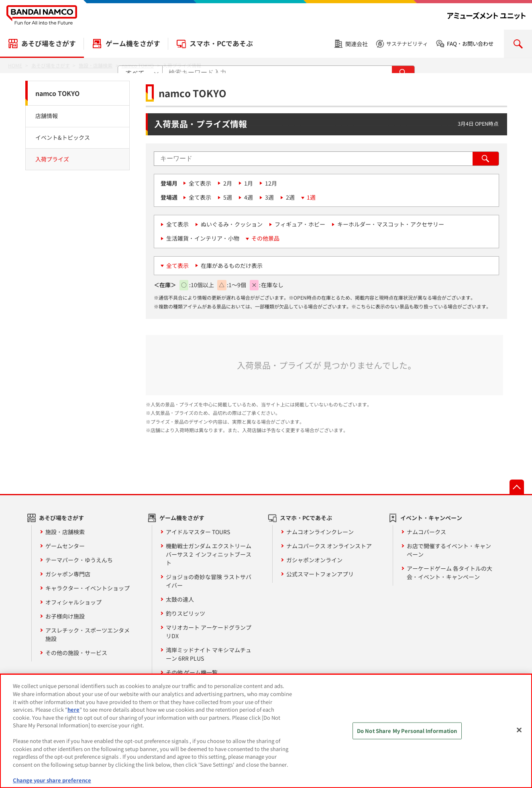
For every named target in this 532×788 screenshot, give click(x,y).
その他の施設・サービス (76, 653)
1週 (311, 197)
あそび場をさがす (49, 43)
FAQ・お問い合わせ (470, 44)
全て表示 (200, 183)
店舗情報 (47, 116)
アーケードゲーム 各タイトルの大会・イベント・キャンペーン (449, 573)
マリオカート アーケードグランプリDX (209, 632)
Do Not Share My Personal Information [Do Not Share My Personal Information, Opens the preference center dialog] (407, 735)
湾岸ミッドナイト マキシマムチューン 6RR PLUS (209, 654)
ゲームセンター (65, 546)
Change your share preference (52, 784)
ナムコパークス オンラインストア (329, 546)
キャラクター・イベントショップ (88, 588)
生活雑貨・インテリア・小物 (203, 238)
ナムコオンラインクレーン (320, 532)
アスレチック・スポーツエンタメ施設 (88, 634)
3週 (269, 197)
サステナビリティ (407, 44)
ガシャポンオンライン (314, 560)
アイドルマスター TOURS (198, 532)
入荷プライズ (52, 159)
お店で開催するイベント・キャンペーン (449, 550)
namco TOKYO (57, 93)
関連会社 (357, 44)
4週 (249, 197)
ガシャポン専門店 (68, 574)
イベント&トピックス (63, 137)
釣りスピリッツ (185, 613)
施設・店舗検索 (65, 532)
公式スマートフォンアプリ (320, 574)
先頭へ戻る (517, 487)
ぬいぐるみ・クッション (232, 224)
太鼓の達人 (180, 599)
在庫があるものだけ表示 (232, 265)
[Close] (519, 734)
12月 (271, 183)
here (73, 713)
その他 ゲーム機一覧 (192, 672)
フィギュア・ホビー (300, 224)
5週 (228, 197)
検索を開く (518, 44)
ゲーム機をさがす (133, 43)
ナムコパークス (426, 532)
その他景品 (265, 238)
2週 (290, 197)
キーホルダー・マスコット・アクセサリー (391, 224)
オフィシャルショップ (73, 602)
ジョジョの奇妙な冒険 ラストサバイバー (209, 581)
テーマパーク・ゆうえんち (79, 560)
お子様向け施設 (65, 616)
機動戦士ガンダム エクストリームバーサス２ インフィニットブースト (209, 554)
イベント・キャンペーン (431, 518)
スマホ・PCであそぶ (221, 43)
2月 (228, 183)
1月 (249, 183)
